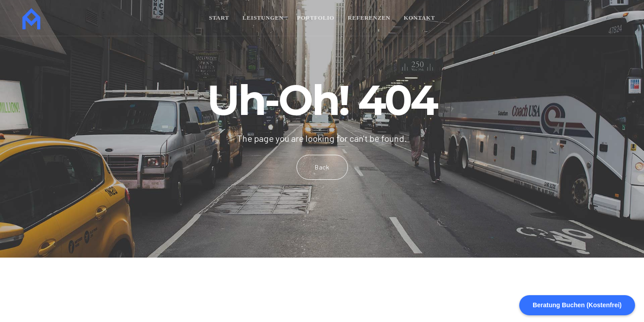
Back (322, 167)
